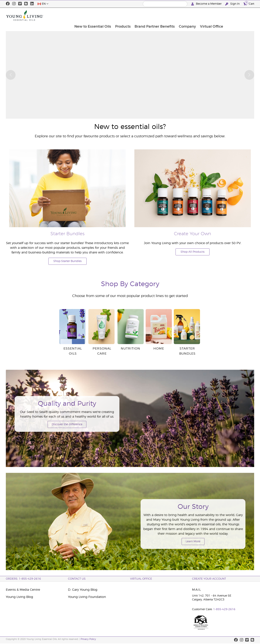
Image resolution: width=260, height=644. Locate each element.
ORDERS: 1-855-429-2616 (23, 579)
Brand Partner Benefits (183, 15)
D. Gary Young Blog (83, 590)
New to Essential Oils (121, 15)
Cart (249, 3)
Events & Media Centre (23, 590)
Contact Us (77, 579)
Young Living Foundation (87, 597)
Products (151, 15)
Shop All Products (193, 252)
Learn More (193, 541)
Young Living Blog (19, 597)
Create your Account (209, 579)
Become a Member (207, 4)
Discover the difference (67, 424)
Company (216, 15)
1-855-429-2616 (224, 609)
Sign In (233, 4)
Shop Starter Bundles (67, 261)
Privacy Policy (88, 639)
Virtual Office (240, 15)
